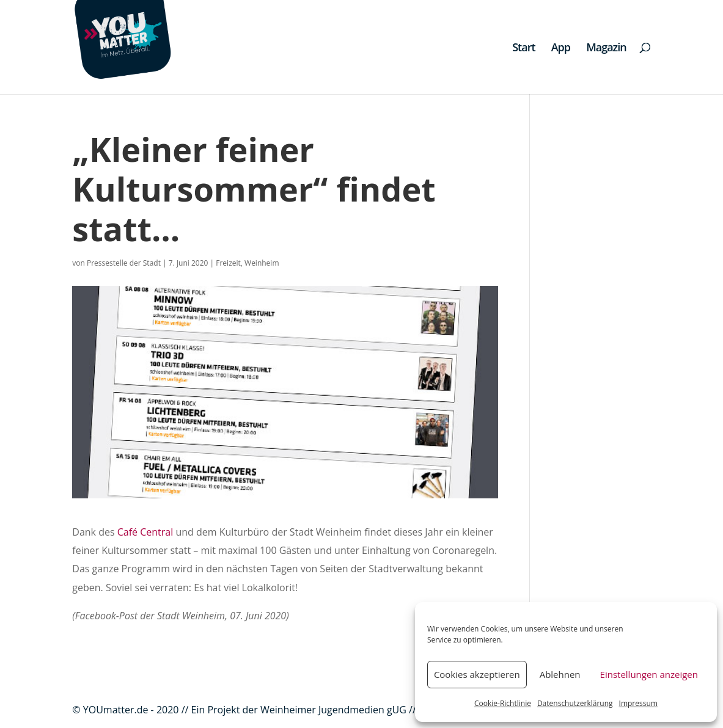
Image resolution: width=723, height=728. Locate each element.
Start (523, 49)
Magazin (606, 49)
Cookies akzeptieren (477, 674)
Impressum (638, 703)
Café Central (145, 532)
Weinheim (262, 263)
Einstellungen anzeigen (649, 674)
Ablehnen (560, 674)
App (561, 49)
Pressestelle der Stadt (124, 263)
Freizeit (228, 263)
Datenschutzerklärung (575, 703)
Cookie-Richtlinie (503, 703)
